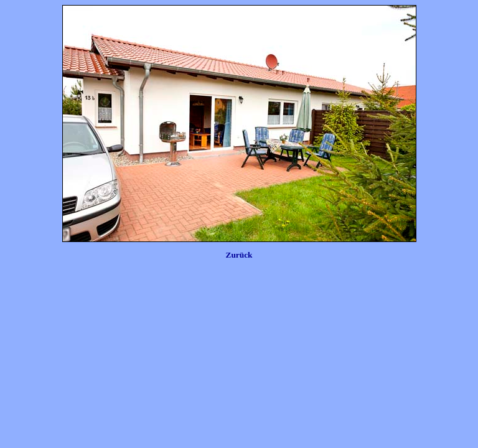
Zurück (239, 255)
